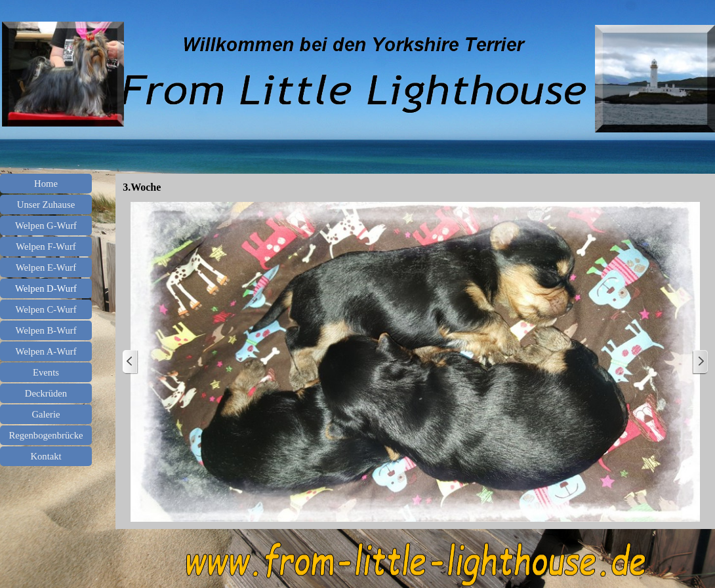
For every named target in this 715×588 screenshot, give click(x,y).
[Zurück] (131, 362)
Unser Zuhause (46, 205)
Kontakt (46, 456)
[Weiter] (700, 362)
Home (46, 184)
